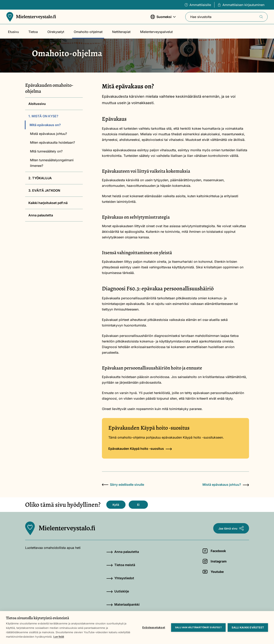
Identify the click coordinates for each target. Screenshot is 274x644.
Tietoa (33, 32)
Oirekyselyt (56, 32)
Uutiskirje (118, 591)
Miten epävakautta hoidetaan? (52, 142)
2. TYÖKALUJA (40, 178)
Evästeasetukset (154, 627)
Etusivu (13, 32)
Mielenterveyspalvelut (156, 32)
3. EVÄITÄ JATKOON (44, 190)
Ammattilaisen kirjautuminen (241, 5)
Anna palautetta (41, 215)
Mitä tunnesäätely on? (46, 151)
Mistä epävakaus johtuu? (48, 134)
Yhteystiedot (120, 578)
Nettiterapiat (121, 32)
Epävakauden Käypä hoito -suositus (140, 449)
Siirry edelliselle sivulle (123, 485)
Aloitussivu (37, 104)
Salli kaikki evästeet (248, 627)
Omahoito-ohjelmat (88, 32)
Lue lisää (59, 637)
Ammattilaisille (198, 5)
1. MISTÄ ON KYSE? (43, 116)
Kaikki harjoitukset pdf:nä (48, 203)
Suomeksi (163, 19)
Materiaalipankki (123, 604)
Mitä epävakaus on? (45, 125)
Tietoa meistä (121, 565)
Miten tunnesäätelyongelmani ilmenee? (52, 163)
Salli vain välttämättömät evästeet (198, 627)
